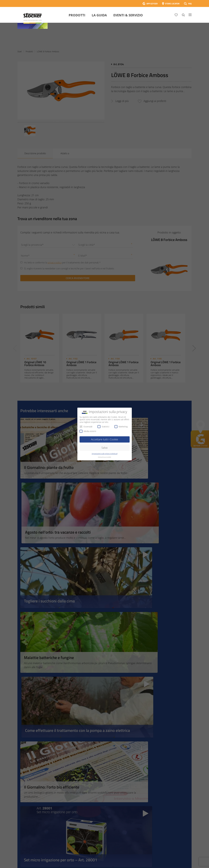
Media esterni (88, 431)
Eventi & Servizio (128, 15)
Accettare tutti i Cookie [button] (105, 439)
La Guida (99, 15)
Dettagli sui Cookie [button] (105, 457)
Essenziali (86, 427)
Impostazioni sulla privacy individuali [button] (105, 454)
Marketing (121, 427)
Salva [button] (105, 448)
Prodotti (77, 15)
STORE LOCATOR (172, 4)
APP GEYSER (152, 4)
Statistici (103, 427)
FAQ (190, 4)
